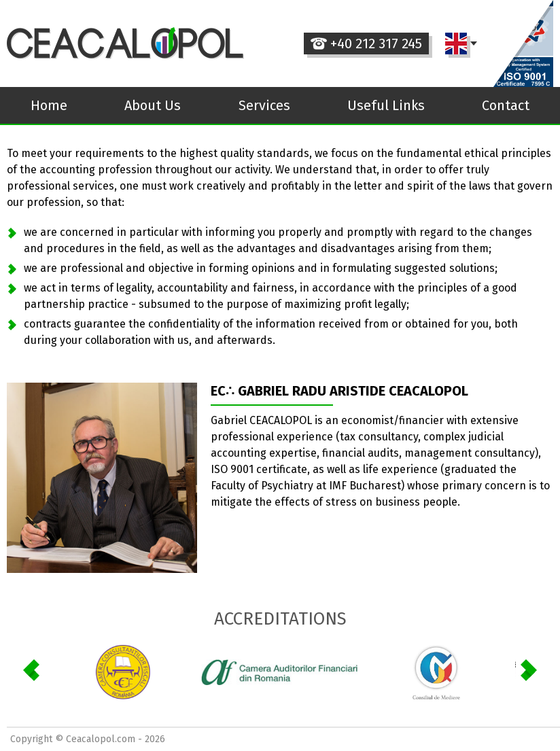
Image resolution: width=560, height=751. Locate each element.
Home (49, 105)
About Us (153, 105)
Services (264, 105)
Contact (506, 105)
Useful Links (386, 105)
